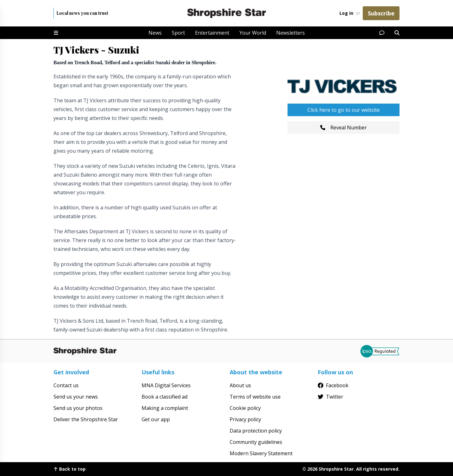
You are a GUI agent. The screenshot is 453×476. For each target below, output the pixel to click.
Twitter (330, 397)
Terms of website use (255, 397)
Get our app (156, 419)
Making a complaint (165, 408)
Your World (253, 33)
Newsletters (291, 33)
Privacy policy (245, 419)
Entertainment (212, 33)
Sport (178, 33)
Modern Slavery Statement (261, 453)
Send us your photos (78, 408)
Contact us (66, 385)
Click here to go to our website (344, 110)
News (155, 33)
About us (240, 385)
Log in (346, 13)
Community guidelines (256, 442)
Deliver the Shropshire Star (86, 419)
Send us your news (76, 397)
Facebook (333, 385)
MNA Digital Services (166, 385)
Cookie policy (245, 408)
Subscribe (381, 13)
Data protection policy (256, 431)
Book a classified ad (165, 397)
